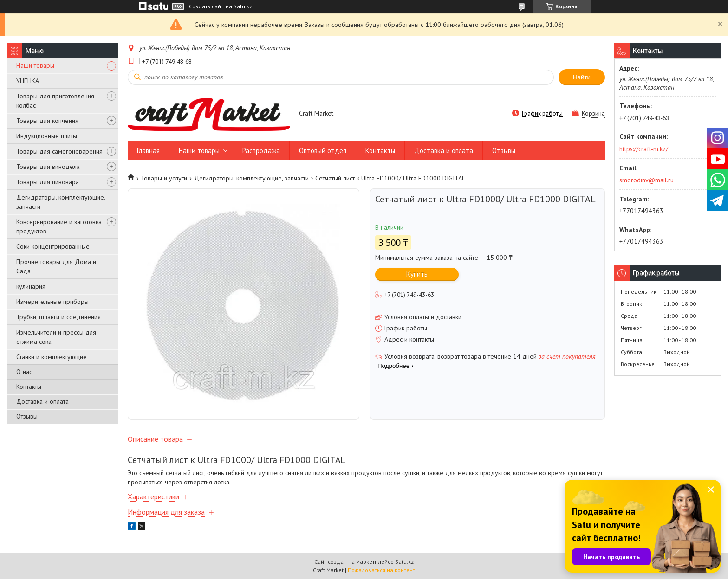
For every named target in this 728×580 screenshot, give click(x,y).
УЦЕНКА (28, 81)
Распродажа (261, 151)
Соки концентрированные (53, 246)
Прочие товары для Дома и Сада (56, 266)
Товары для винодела (48, 167)
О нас (24, 372)
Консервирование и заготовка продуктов (59, 226)
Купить (417, 274)
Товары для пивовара (48, 182)
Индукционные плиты (47, 136)
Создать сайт (206, 6)
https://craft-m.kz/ (644, 149)
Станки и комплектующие (52, 357)
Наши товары (35, 65)
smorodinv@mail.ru (647, 180)
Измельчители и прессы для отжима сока (56, 337)
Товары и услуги (164, 178)
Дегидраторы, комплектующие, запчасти (61, 202)
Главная (148, 151)
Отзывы (27, 416)
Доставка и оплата (42, 401)
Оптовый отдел (323, 151)
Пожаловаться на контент (381, 571)
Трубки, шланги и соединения (58, 317)
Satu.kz (404, 563)
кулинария (31, 286)
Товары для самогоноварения (59, 151)
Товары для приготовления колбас (55, 101)
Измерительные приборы (52, 302)
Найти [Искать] (582, 77)
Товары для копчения (47, 121)
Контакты (29, 387)
